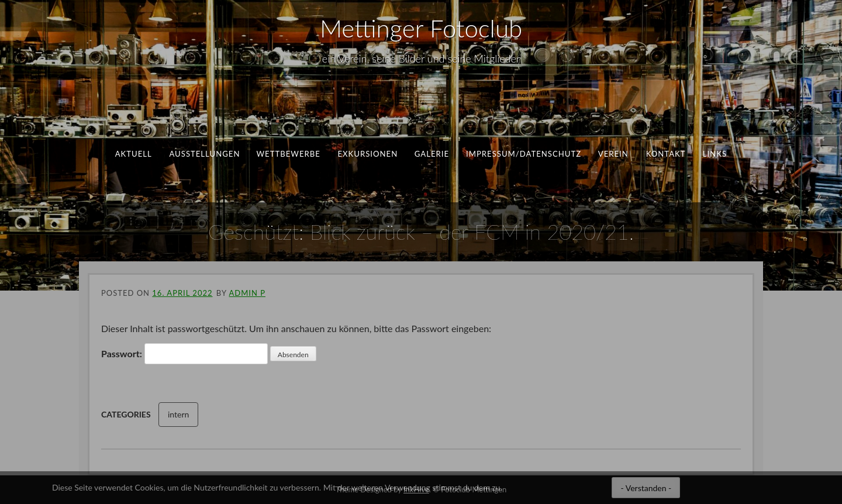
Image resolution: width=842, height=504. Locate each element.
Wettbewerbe (289, 154)
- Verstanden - (646, 488)
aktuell (134, 154)
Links (715, 154)
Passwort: (184, 354)
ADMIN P (247, 293)
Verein (613, 154)
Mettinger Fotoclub (421, 28)
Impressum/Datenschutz (524, 154)
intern (178, 414)
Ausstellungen (204, 154)
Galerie (432, 154)
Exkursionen (367, 154)
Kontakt (665, 154)
